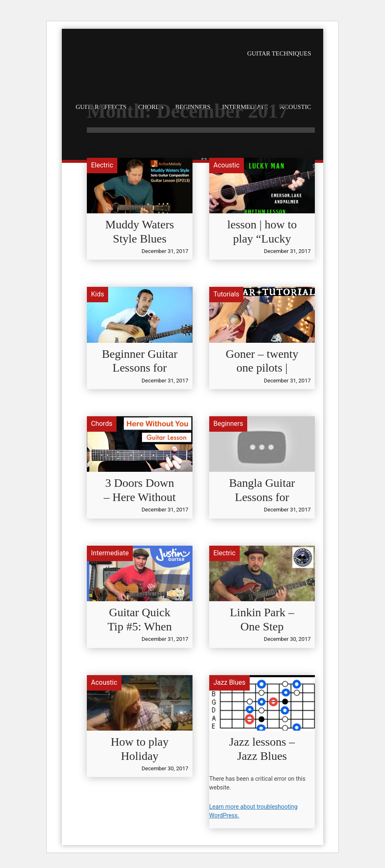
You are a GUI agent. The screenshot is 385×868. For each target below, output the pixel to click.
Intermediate (110, 553)
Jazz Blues (229, 682)
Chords (102, 424)
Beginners (228, 424)
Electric (102, 165)
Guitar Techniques (279, 53)
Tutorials (226, 294)
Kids (98, 294)
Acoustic (227, 165)
